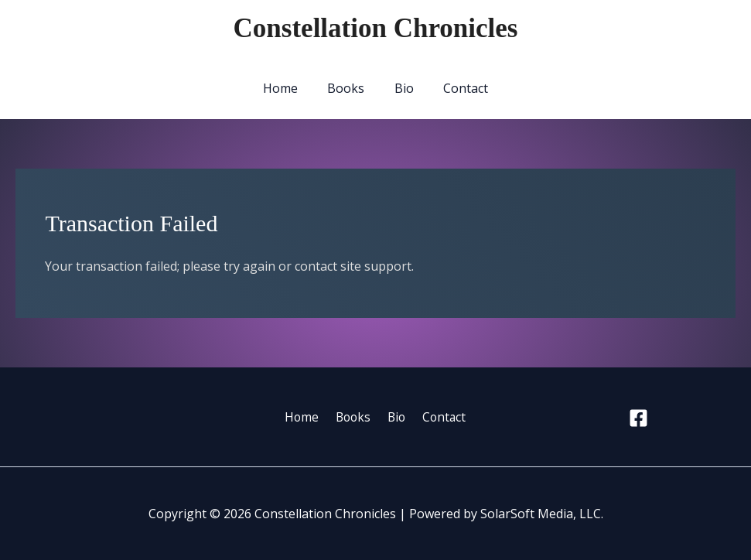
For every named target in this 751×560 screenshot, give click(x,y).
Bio (402, 88)
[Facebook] (638, 418)
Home (288, 88)
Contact (459, 88)
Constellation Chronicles (376, 28)
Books (349, 88)
